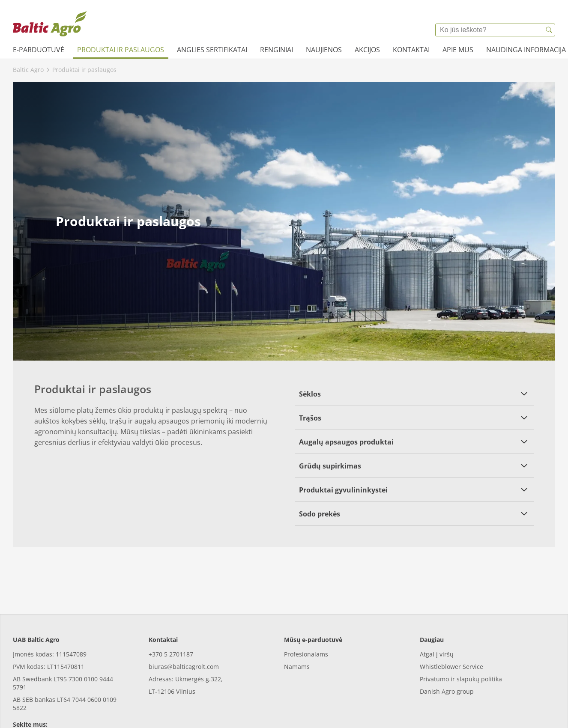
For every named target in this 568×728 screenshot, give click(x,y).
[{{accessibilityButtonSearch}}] (549, 30)
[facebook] (20, 703)
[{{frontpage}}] (50, 24)
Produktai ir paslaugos (121, 50)
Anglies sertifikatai (212, 50)
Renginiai (277, 50)
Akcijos (367, 50)
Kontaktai (411, 50)
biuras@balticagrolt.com (184, 628)
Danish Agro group (447, 652)
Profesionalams (306, 615)
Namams (297, 628)
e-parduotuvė (39, 50)
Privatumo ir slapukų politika (461, 640)
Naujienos (324, 50)
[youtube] (44, 703)
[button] (414, 394)
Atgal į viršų (437, 615)
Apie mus (458, 50)
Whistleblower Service (451, 628)
